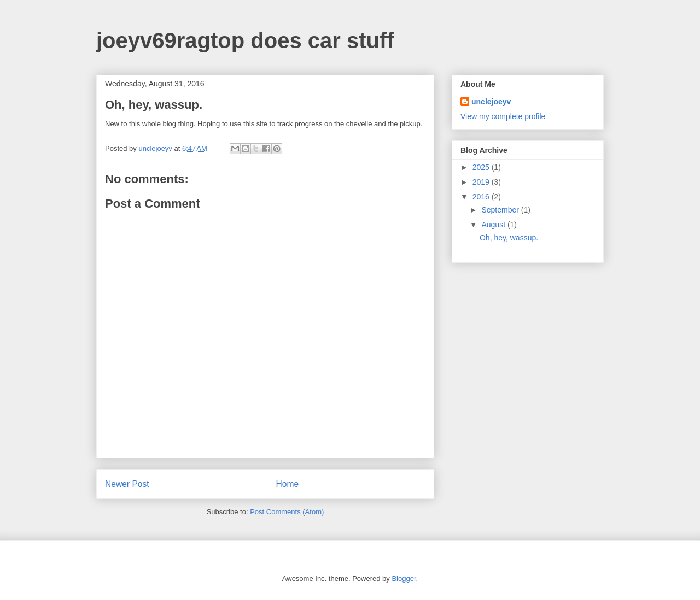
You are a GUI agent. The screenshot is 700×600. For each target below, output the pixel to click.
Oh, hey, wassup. (509, 238)
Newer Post (127, 484)
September (501, 210)
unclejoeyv (491, 102)
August (494, 225)
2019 (482, 182)
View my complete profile (503, 116)
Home (288, 484)
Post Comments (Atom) (287, 512)
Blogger (404, 578)
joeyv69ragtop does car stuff (245, 40)
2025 (482, 167)
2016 (482, 197)
